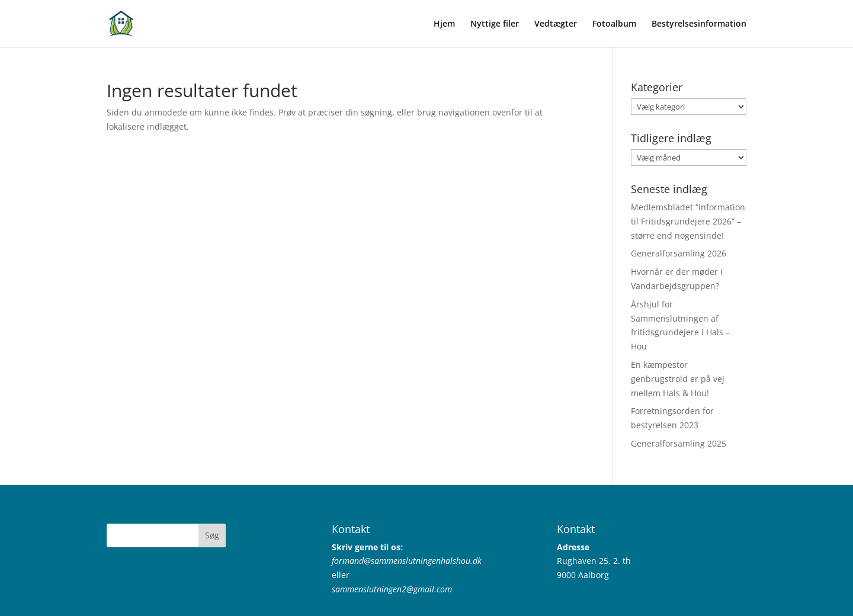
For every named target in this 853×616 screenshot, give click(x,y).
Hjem (444, 24)
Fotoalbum (614, 24)
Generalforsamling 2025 (679, 443)
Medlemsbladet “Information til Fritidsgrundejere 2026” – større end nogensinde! (688, 221)
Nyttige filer (495, 24)
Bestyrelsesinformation (699, 24)
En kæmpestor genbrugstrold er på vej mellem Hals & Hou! (678, 379)
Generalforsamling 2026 (679, 253)
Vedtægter (556, 24)
